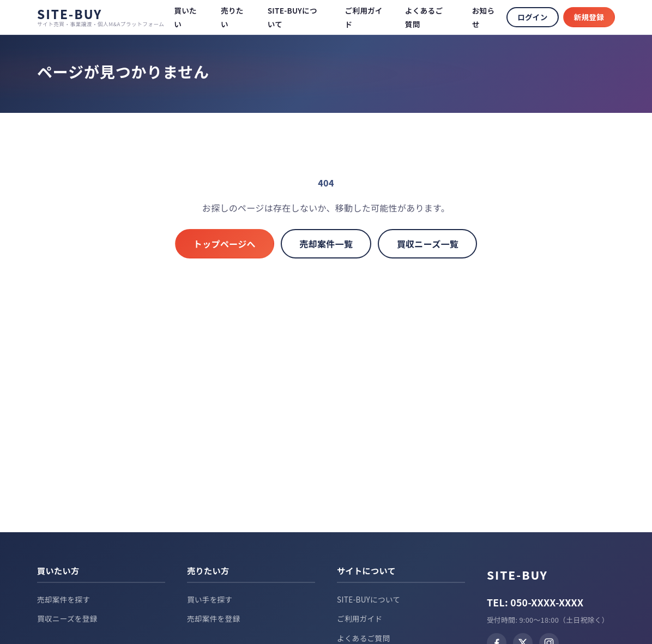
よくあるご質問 (363, 638)
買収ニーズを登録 (67, 618)
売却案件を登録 (213, 618)
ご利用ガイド (360, 618)
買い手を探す (210, 599)
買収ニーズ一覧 (435, 244)
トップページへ (218, 244)
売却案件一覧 (326, 244)
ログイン (532, 17)
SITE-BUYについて (369, 599)
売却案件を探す (64, 599)
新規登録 (589, 17)
